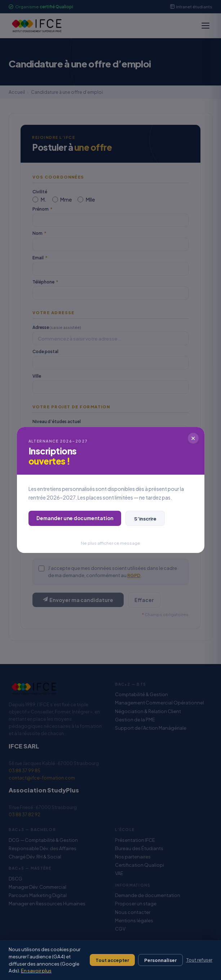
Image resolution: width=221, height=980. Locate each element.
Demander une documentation (75, 518)
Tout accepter (112, 960)
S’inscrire (145, 518)
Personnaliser (160, 960)
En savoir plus (36, 970)
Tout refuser (199, 960)
